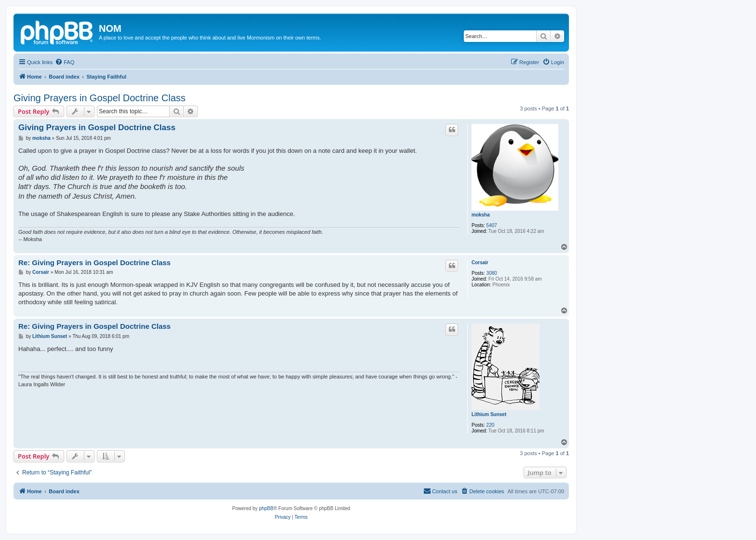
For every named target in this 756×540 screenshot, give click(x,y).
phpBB (266, 508)
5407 (492, 225)
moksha (481, 215)
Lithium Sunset (489, 414)
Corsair (480, 263)
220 (491, 425)
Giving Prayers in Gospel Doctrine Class (100, 98)
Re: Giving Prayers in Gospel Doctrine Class (94, 263)
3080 (492, 273)
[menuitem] (65, 62)
